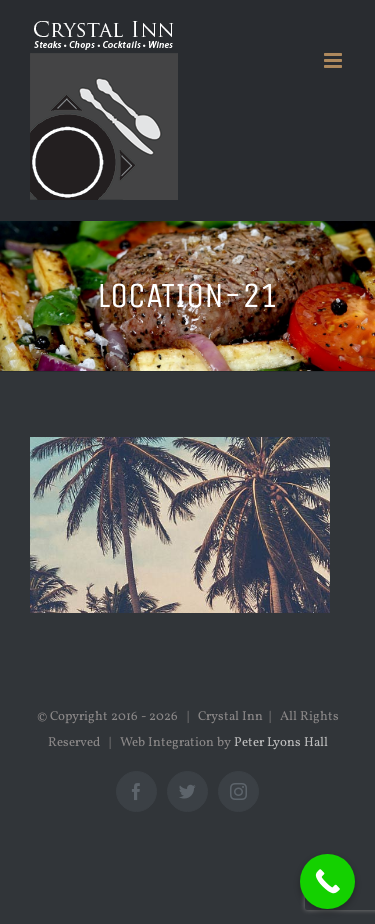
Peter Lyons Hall (281, 743)
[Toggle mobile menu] (334, 60)
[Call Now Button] (327, 881)
